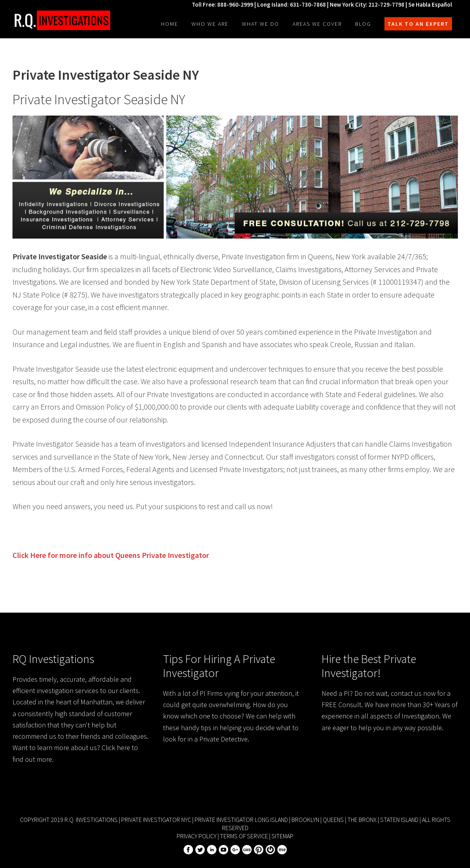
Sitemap (282, 836)
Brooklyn (305, 820)
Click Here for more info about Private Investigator (111, 555)
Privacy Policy (197, 836)
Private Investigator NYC (156, 820)
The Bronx (362, 820)
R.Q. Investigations (61, 20)
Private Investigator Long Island (241, 820)
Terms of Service (244, 836)
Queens (333, 820)
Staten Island (399, 820)
